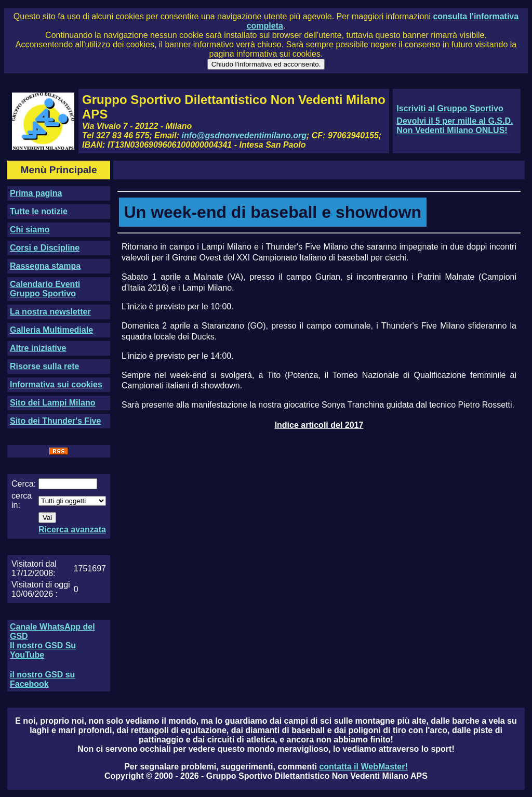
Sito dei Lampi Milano (52, 403)
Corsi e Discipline (45, 248)
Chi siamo (30, 230)
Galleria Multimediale (51, 330)
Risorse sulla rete (44, 366)
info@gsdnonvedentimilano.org (244, 135)
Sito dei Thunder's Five (55, 421)
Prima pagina (36, 193)
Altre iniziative (38, 348)
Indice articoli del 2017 (319, 425)
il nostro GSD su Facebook (42, 679)
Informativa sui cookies (56, 384)
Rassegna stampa (45, 266)
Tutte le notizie (39, 211)
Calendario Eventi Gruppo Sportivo (45, 289)
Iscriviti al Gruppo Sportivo (450, 108)
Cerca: (24, 484)
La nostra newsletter (50, 312)
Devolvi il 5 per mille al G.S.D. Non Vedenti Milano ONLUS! (455, 126)
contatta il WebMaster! (363, 767)
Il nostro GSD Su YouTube (43, 650)
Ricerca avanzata (72, 530)
